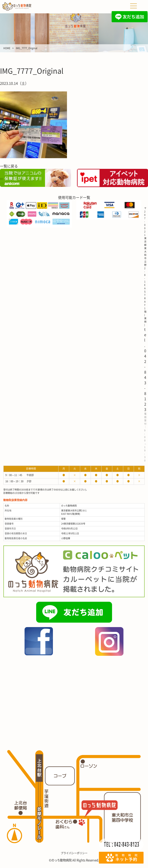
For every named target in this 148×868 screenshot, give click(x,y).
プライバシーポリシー (74, 853)
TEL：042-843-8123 (122, 844)
